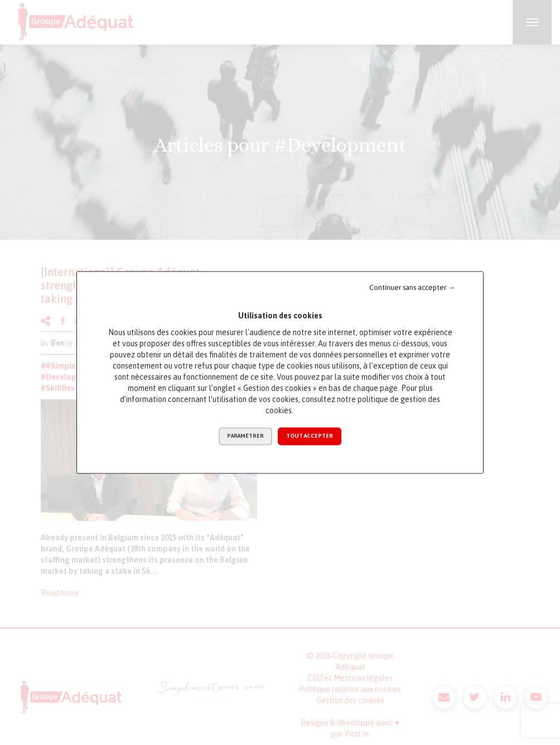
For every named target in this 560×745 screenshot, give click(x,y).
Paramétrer (245, 436)
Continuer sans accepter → (412, 287)
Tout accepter (310, 436)
